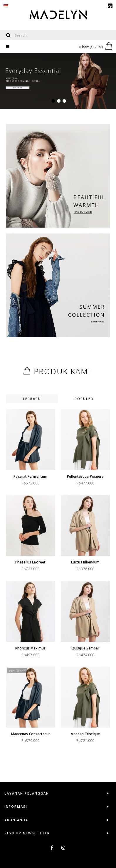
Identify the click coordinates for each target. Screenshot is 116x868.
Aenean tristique (83, 723)
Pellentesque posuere (83, 476)
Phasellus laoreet (30, 559)
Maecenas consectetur (31, 723)
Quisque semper (82, 641)
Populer (84, 399)
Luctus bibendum (83, 559)
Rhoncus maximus (31, 641)
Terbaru (32, 399)
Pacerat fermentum (30, 476)
